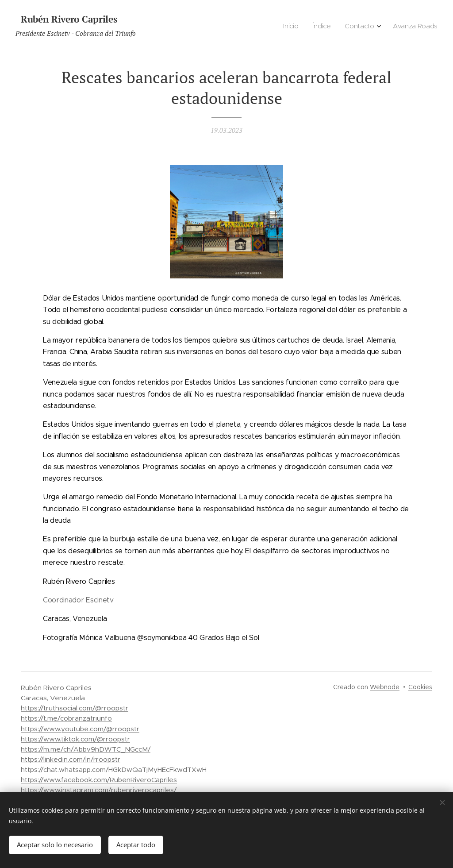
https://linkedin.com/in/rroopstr (71, 759)
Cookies (420, 687)
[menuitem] (393, 27)
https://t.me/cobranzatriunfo (66, 718)
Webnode (385, 687)
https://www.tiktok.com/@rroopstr (75, 739)
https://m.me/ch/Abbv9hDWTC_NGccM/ (86, 749)
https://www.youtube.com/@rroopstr (80, 729)
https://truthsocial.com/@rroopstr (75, 708)
